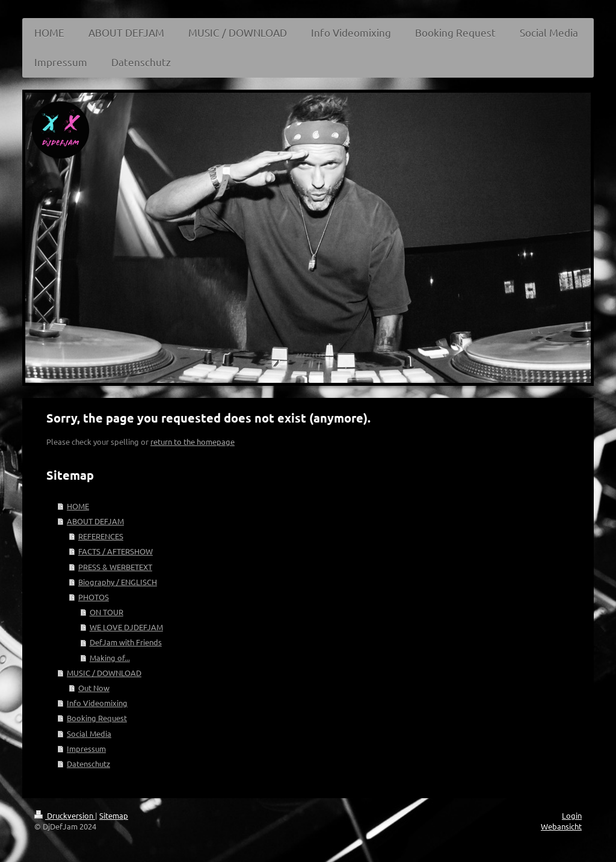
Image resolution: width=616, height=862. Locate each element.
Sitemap (114, 815)
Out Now (94, 688)
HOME (78, 506)
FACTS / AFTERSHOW (115, 551)
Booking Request (97, 718)
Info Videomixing (97, 703)
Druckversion (65, 815)
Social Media (89, 733)
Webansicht (561, 826)
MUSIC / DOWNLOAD (104, 673)
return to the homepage (192, 442)
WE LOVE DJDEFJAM (126, 627)
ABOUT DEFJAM (95, 521)
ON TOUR (106, 612)
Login (572, 815)
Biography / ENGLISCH (118, 582)
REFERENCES (101, 536)
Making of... (110, 658)
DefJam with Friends (126, 642)
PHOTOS (94, 597)
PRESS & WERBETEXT (115, 567)
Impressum (86, 749)
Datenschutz (88, 764)
